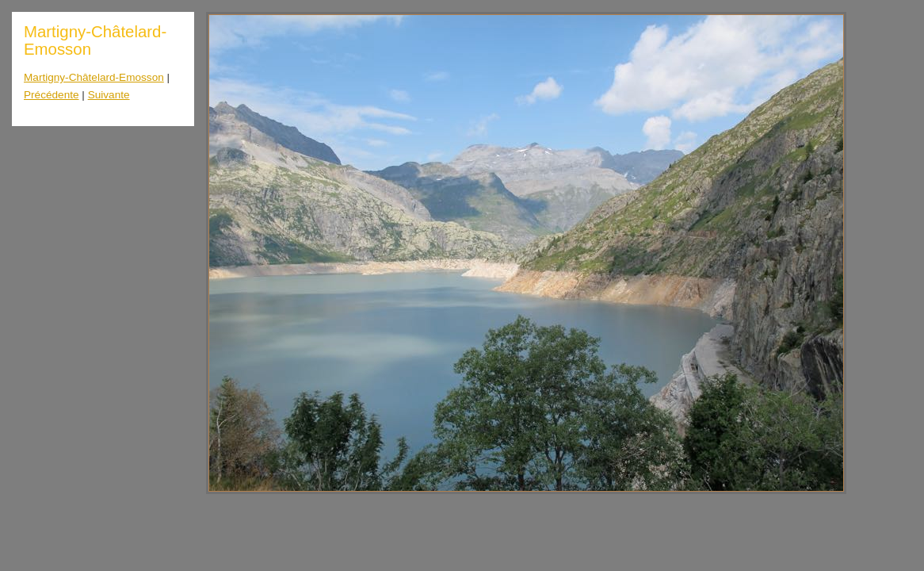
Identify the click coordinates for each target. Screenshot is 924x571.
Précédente (52, 95)
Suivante (109, 95)
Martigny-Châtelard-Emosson (94, 77)
